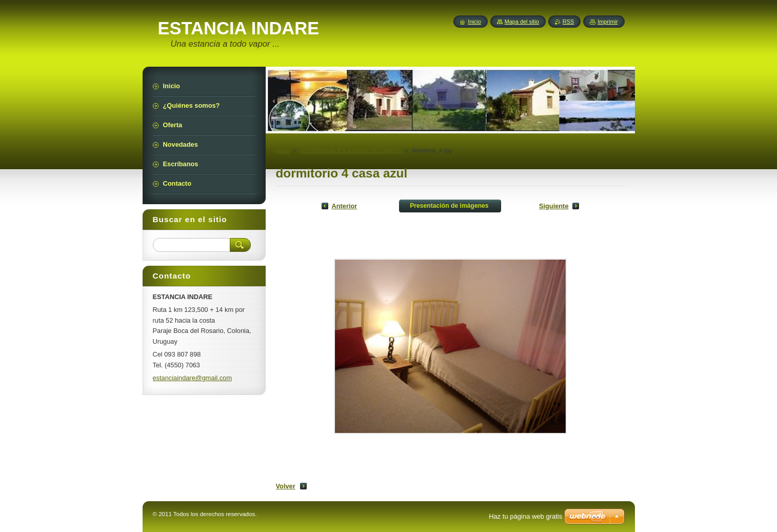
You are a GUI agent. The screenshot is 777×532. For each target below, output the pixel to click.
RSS (568, 22)
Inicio (283, 150)
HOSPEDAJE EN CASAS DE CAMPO (352, 150)
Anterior (345, 206)
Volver (286, 486)
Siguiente (554, 206)
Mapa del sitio (522, 22)
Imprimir (607, 22)
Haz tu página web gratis (525, 516)
